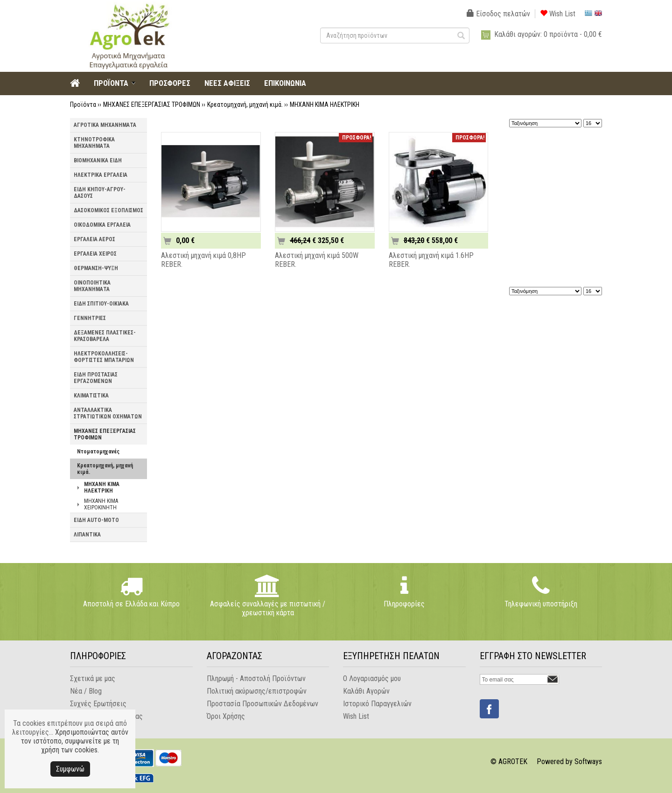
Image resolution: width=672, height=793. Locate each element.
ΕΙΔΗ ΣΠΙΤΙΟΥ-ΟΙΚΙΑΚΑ (101, 304)
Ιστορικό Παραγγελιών (377, 704)
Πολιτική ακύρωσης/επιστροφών (257, 691)
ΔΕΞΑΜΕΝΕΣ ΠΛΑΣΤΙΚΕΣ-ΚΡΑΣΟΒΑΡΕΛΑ (105, 336)
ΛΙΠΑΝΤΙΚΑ (87, 535)
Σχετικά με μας (93, 678)
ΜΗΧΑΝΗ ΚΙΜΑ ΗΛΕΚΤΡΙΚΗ (325, 104)
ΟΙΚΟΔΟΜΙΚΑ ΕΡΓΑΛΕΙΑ (102, 225)
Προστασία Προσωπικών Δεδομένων (262, 704)
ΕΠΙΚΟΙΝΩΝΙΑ (285, 83)
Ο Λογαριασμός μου (372, 678)
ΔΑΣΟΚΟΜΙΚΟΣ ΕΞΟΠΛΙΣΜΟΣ (108, 210)
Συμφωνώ (70, 769)
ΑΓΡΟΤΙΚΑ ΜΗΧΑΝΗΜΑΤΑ (105, 125)
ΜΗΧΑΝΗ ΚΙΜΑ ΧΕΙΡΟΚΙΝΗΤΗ (101, 504)
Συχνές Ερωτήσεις (98, 704)
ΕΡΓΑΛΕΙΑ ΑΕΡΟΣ (94, 239)
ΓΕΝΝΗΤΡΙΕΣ (90, 318)
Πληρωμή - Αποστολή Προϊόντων (256, 678)
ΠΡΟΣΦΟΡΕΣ (170, 83)
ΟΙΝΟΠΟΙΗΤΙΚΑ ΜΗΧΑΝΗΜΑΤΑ (92, 286)
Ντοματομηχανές (98, 452)
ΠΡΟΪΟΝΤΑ (111, 83)
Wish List (558, 14)
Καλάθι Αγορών (366, 691)
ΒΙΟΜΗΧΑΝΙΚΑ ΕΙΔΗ (98, 160)
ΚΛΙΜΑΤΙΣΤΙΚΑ (91, 396)
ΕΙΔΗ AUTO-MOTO (96, 520)
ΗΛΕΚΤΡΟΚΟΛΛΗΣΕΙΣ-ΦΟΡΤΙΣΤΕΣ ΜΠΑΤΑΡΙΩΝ (104, 357)
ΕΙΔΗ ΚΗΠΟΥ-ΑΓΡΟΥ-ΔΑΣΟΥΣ (100, 193)
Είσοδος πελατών (498, 14)
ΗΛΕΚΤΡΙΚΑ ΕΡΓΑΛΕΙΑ (101, 175)
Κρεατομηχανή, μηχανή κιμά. (245, 104)
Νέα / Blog (86, 691)
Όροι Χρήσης (226, 716)
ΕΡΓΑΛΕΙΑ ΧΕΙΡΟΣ (95, 254)
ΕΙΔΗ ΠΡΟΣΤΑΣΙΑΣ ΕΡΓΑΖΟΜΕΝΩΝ (96, 378)
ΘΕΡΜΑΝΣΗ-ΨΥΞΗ (96, 268)
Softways (588, 762)
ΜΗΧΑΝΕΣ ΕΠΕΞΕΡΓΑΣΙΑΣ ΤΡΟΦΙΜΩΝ (152, 104)
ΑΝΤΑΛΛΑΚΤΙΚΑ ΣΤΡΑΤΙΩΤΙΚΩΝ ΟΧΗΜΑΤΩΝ (108, 413)
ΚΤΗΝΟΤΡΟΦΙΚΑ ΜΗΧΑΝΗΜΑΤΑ (94, 143)
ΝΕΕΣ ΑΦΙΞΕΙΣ (227, 83)
